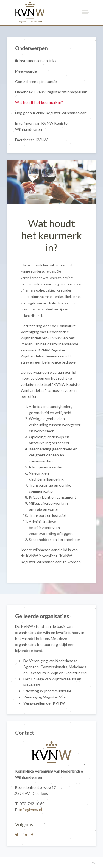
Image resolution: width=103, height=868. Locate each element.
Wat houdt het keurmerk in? (39, 102)
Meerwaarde (26, 71)
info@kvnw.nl (31, 810)
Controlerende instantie (36, 81)
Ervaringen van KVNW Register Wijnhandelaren (42, 126)
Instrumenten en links (36, 61)
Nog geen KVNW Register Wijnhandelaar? (51, 113)
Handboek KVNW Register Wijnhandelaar (51, 92)
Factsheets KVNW (31, 140)
